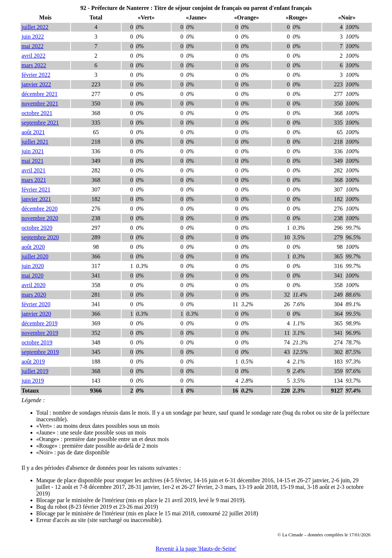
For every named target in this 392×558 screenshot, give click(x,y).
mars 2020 (34, 295)
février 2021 (36, 189)
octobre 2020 (37, 228)
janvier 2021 (36, 199)
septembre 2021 (40, 123)
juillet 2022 (35, 27)
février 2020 (36, 304)
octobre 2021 (37, 113)
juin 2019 (33, 381)
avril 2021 (34, 170)
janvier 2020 (36, 314)
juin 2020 (33, 266)
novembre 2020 (40, 218)
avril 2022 (34, 56)
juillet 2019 (35, 371)
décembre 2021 (40, 94)
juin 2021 (33, 151)
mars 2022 (34, 65)
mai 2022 (33, 46)
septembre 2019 (40, 352)
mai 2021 (33, 161)
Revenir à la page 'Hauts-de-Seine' (196, 549)
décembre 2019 (40, 323)
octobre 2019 (37, 342)
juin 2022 (33, 37)
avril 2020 (34, 285)
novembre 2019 (40, 333)
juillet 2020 (35, 256)
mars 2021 (34, 180)
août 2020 (33, 247)
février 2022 (36, 75)
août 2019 (33, 362)
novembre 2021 (40, 103)
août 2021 (33, 132)
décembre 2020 (40, 209)
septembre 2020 (40, 237)
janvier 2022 (36, 84)
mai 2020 (33, 276)
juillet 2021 (35, 142)
